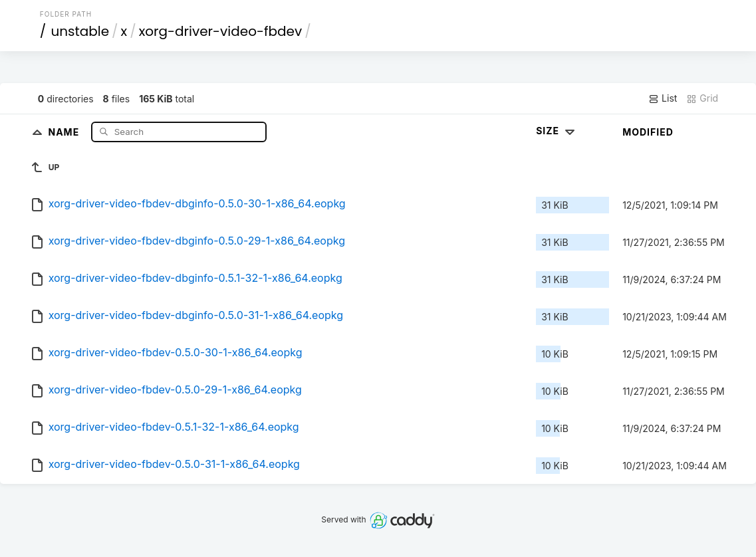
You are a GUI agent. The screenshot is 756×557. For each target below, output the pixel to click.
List (663, 98)
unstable (80, 31)
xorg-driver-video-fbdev (221, 31)
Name (65, 131)
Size (557, 131)
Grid (702, 98)
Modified (648, 132)
